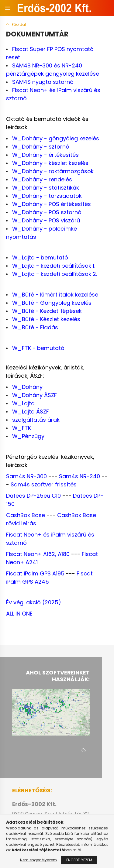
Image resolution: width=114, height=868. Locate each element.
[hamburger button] (8, 8)
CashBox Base (26, 515)
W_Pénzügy (28, 436)
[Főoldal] (16, 24)
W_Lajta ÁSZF (31, 412)
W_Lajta (23, 403)
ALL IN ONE (19, 614)
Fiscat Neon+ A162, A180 (38, 554)
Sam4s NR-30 (25, 476)
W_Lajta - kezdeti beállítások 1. (54, 266)
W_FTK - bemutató (38, 348)
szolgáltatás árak (36, 420)
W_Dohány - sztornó (41, 147)
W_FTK (22, 428)
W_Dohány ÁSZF (35, 395)
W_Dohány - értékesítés (45, 155)
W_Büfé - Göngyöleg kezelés (52, 303)
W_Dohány (27, 387)
